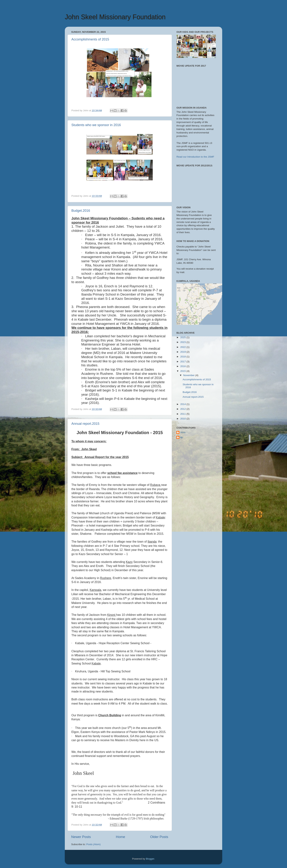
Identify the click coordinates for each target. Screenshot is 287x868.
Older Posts (159, 837)
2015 (183, 371)
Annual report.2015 (85, 424)
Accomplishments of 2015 (90, 39)
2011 (183, 414)
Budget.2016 (81, 211)
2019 (183, 352)
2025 (183, 337)
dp (181, 437)
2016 (183, 366)
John (183, 432)
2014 (183, 404)
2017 (183, 362)
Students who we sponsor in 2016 (96, 125)
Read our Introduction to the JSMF (195, 157)
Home (120, 837)
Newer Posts (81, 837)
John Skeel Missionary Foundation (115, 17)
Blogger (150, 859)
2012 (183, 409)
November (189, 375)
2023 (183, 342)
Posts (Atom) (94, 844)
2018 (183, 357)
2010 (183, 419)
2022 (183, 347)
